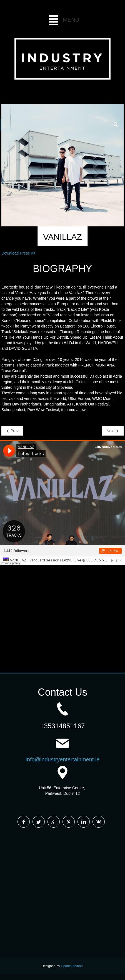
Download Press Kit (18, 253)
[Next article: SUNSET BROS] (113, 431)
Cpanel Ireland (72, 966)
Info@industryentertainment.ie (62, 759)
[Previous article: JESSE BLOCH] (12, 431)
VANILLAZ (62, 237)
